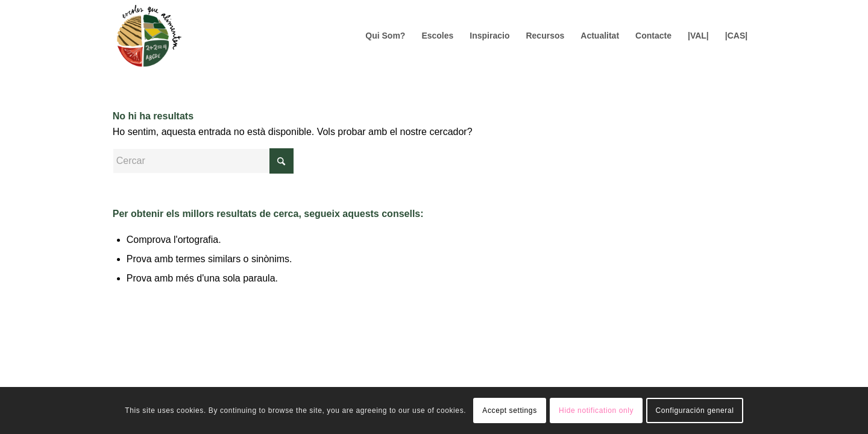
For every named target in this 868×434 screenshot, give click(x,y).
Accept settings (509, 410)
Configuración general (694, 410)
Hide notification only (596, 410)
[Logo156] (148, 36)
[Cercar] (203, 161)
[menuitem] (385, 36)
